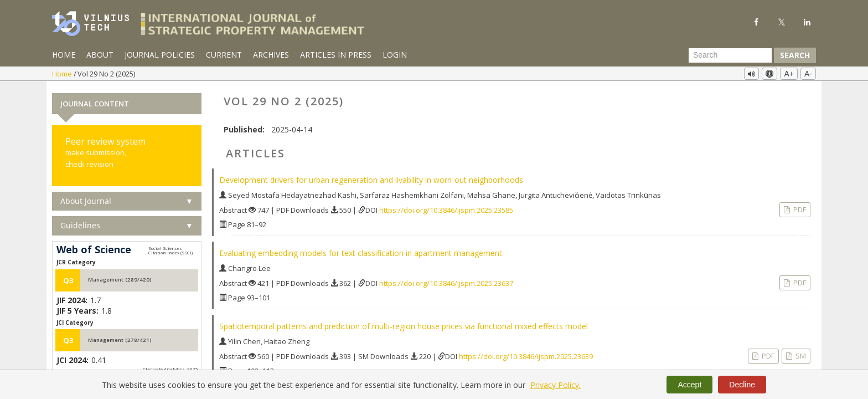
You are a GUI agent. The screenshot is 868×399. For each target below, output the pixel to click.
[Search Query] (730, 55)
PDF (799, 208)
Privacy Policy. (556, 385)
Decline (742, 385)
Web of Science (94, 248)
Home (64, 55)
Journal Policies (160, 55)
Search (795, 55)
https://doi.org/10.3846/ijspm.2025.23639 (526, 355)
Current (224, 55)
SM (800, 354)
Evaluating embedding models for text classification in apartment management (361, 251)
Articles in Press (336, 55)
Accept (689, 385)
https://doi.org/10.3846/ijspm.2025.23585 (446, 208)
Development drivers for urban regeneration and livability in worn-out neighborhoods (371, 178)
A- (808, 74)
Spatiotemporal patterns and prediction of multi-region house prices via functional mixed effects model (404, 324)
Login (395, 55)
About (100, 55)
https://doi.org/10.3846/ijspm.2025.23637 (446, 282)
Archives (271, 55)
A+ (789, 74)
